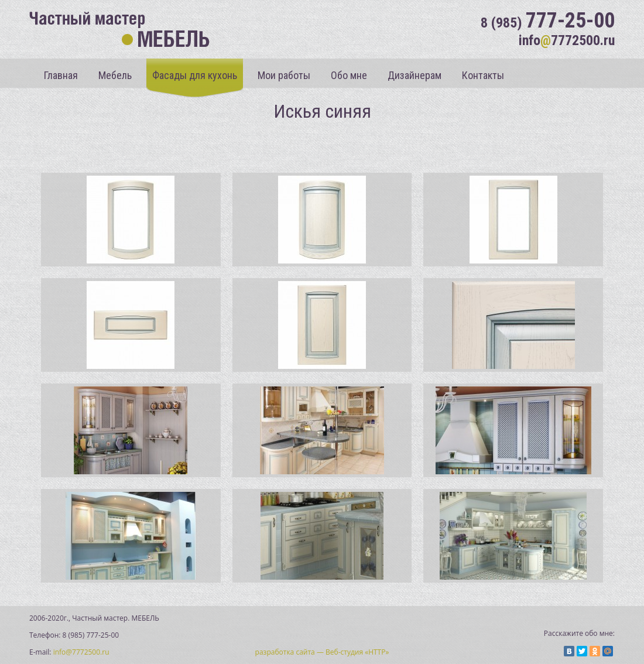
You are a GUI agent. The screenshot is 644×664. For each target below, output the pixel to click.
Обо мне (349, 75)
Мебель (115, 75)
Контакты (483, 75)
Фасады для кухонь (195, 75)
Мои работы (284, 75)
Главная (61, 75)
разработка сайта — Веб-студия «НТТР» (322, 652)
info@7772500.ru (81, 652)
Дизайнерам (415, 75)
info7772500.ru (567, 40)
